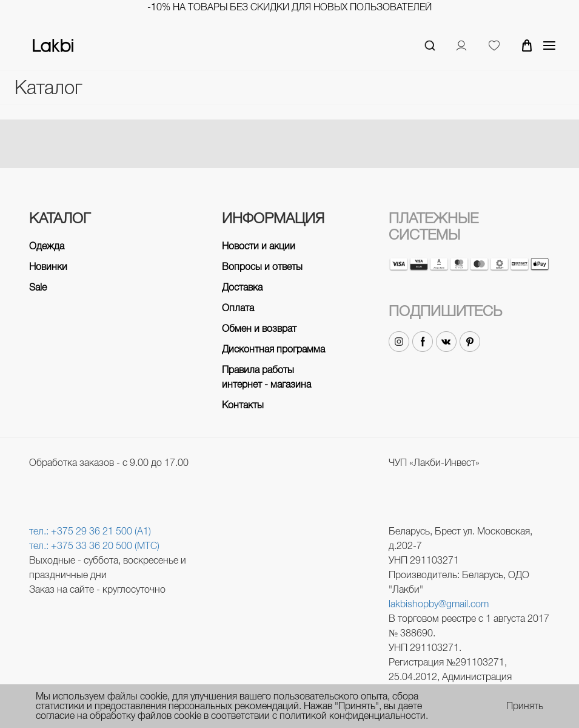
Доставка (242, 287)
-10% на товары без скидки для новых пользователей (289, 7)
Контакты (243, 405)
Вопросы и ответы (262, 267)
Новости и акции (259, 246)
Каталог (48, 88)
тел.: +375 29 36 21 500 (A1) (90, 531)
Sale (38, 287)
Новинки (48, 267)
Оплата (238, 308)
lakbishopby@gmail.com (439, 604)
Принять (525, 706)
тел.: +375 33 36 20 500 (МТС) (94, 546)
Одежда (47, 246)
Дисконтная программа (273, 349)
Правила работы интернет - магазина (266, 377)
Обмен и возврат (259, 329)
